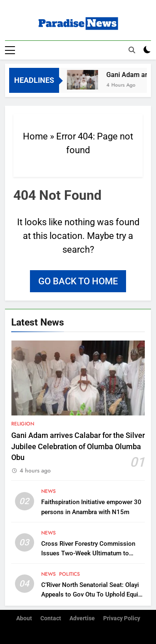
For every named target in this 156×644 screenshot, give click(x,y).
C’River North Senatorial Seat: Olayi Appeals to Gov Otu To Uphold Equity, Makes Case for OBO (93, 594)
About (24, 618)
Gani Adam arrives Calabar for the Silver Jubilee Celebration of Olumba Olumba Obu (78, 446)
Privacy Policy (122, 618)
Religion (23, 424)
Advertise (82, 618)
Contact (51, 618)
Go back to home (78, 281)
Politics (69, 574)
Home (35, 136)
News (48, 491)
